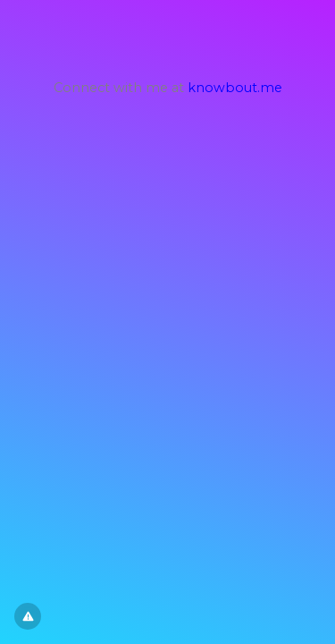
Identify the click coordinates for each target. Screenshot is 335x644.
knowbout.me (235, 88)
